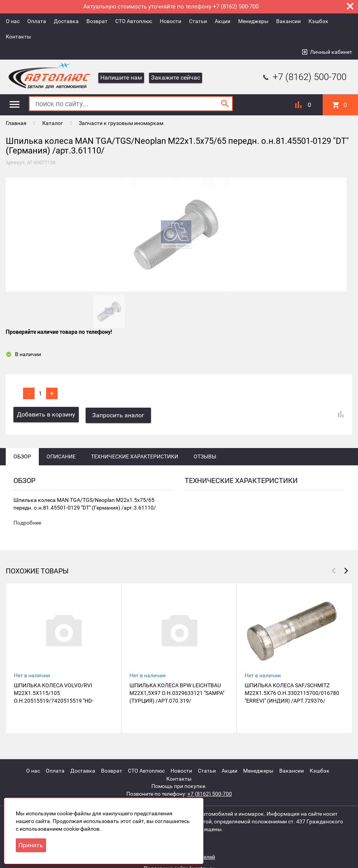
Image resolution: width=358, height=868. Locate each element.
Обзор (22, 457)
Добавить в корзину (46, 416)
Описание (61, 457)
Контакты (18, 37)
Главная (16, 123)
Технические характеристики (135, 457)
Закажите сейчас (176, 77)
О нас (13, 21)
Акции (223, 21)
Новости (171, 21)
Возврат (97, 21)
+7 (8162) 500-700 (304, 77)
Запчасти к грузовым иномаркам (121, 123)
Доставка (66, 21)
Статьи (198, 21)
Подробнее (27, 524)
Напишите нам (121, 77)
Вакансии (288, 21)
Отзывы (205, 457)
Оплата (37, 21)
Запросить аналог (119, 416)
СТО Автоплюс (134, 21)
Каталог (53, 123)
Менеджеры (253, 21)
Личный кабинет (331, 52)
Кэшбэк (318, 21)
